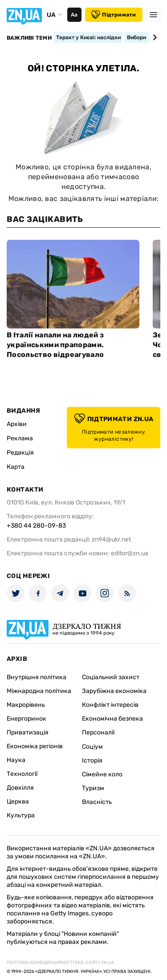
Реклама (20, 438)
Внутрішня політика (37, 677)
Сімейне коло (102, 774)
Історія (92, 761)
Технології (22, 774)
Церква (18, 802)
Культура (21, 815)
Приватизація (28, 732)
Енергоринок (26, 719)
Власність (97, 802)
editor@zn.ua (130, 553)
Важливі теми (29, 38)
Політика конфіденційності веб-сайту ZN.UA (61, 963)
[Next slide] (153, 37)
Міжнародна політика (39, 691)
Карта (16, 467)
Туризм (93, 788)
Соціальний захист (111, 677)
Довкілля (20, 788)
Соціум (92, 747)
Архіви (17, 424)
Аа (74, 15)
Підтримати (114, 15)
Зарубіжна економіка (114, 691)
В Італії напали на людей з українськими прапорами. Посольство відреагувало (55, 345)
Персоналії (98, 732)
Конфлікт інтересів (110, 705)
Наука (16, 760)
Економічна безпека (112, 719)
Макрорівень (26, 705)
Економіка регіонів (35, 746)
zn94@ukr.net (111, 539)
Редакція (20, 453)
